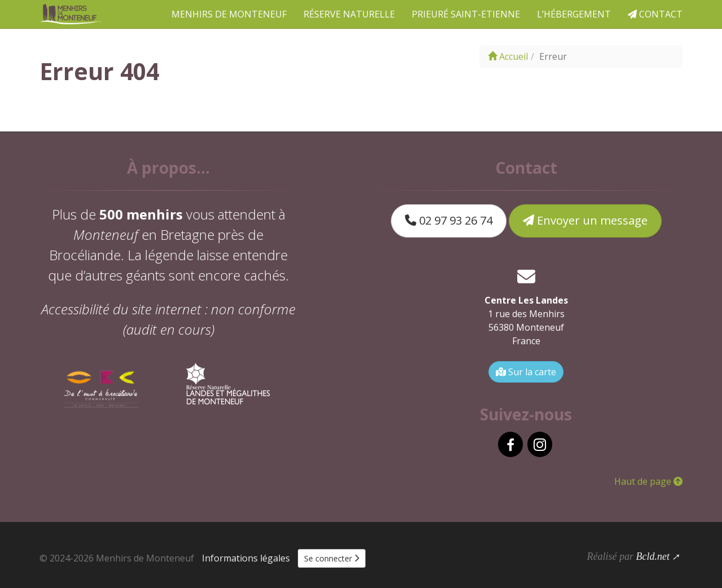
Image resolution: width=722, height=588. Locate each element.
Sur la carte (526, 372)
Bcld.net (652, 556)
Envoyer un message (585, 220)
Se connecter (332, 558)
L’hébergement (574, 14)
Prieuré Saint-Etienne (466, 14)
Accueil (508, 56)
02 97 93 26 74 (449, 220)
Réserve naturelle (349, 14)
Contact (655, 14)
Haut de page (648, 481)
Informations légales (246, 558)
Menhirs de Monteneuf (229, 14)
